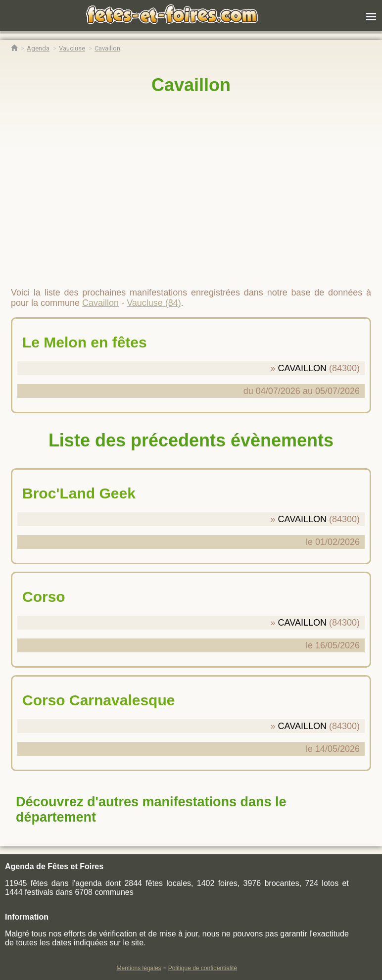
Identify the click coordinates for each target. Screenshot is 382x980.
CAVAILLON (302, 368)
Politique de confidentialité (203, 968)
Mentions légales (139, 968)
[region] (191, 187)
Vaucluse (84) (154, 303)
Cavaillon (191, 85)
